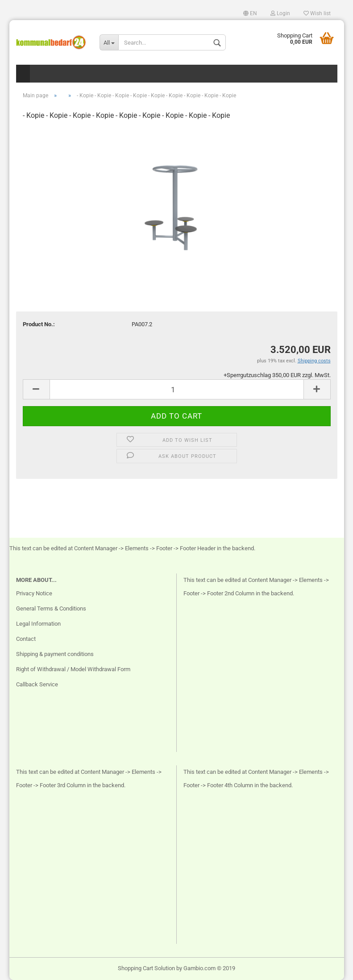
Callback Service (37, 684)
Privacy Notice (34, 593)
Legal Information (38, 624)
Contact (26, 639)
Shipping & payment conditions (55, 654)
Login (280, 13)
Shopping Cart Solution (146, 968)
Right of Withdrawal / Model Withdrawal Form (73, 669)
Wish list (317, 13)
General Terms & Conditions (51, 608)
